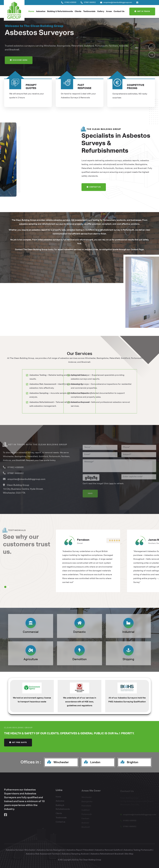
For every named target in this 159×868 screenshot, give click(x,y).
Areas (109, 11)
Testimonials (89, 11)
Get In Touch (142, 11)
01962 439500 (70, 2)
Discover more (19, 64)
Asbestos (41, 11)
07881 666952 (90, 2)
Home (31, 11)
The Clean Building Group (90, 860)
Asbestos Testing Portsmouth (138, 850)
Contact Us (119, 11)
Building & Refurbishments (60, 11)
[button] (152, 47)
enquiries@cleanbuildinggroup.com (118, 2)
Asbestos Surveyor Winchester (21, 850)
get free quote (18, 742)
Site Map (129, 854)
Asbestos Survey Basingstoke (51, 850)
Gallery (101, 11)
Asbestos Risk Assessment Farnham (43, 854)
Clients (78, 11)
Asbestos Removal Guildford (109, 850)
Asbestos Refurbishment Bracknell (107, 854)
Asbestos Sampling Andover (75, 854)
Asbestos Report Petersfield (80, 850)
